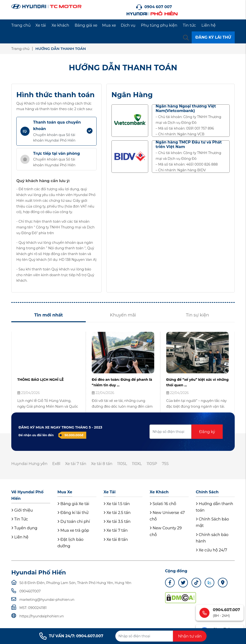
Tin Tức (20, 519)
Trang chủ (21, 25)
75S (165, 464)
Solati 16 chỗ (163, 504)
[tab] (56, 131)
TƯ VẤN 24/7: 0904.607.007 (71, 636)
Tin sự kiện (197, 315)
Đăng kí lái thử (73, 513)
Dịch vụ (128, 25)
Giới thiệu (22, 510)
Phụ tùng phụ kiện (159, 25)
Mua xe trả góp (73, 530)
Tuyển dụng (24, 528)
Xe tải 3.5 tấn (117, 522)
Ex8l (56, 464)
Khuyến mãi (123, 315)
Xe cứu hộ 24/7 (211, 550)
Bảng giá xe (86, 25)
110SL (122, 464)
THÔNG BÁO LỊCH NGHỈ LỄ (40, 380)
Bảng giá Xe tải (73, 504)
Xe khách (60, 25)
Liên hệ (209, 25)
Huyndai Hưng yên (29, 464)
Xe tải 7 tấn (76, 464)
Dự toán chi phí (74, 522)
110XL (137, 464)
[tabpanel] (49, 375)
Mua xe (109, 25)
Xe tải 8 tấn (102, 464)
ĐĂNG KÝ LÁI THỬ (213, 37)
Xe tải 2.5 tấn (117, 513)
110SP (152, 464)
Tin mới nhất (48, 315)
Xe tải (41, 25)
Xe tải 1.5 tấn (117, 504)
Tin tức (189, 25)
